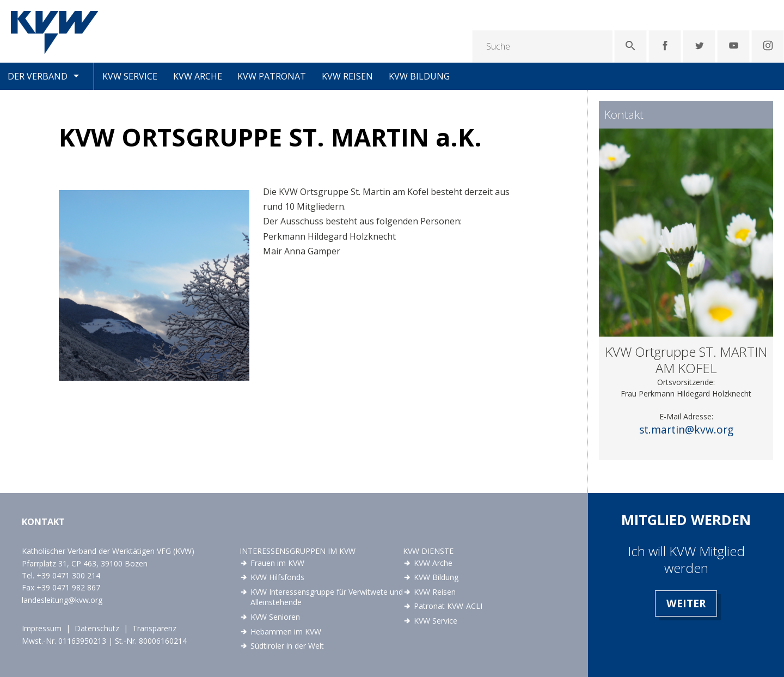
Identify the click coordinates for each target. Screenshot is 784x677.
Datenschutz (97, 628)
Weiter (686, 603)
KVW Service (130, 76)
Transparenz (154, 628)
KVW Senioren (275, 617)
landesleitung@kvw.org (62, 600)
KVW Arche (198, 76)
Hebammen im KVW (286, 632)
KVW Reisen (347, 76)
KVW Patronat (272, 76)
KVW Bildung (419, 76)
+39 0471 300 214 (68, 575)
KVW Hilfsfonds (277, 577)
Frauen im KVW (277, 563)
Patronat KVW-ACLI (448, 606)
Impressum (42, 628)
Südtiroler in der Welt (287, 646)
